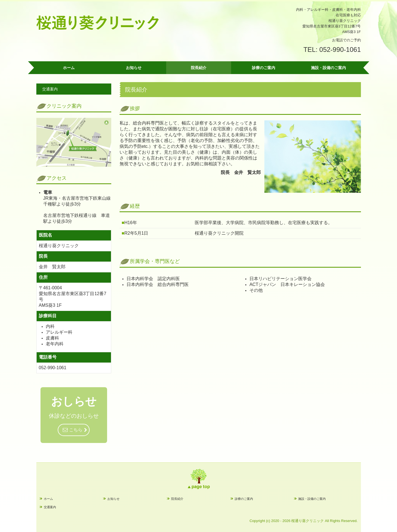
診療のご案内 (264, 68)
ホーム (69, 68)
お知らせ (134, 68)
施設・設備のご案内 (328, 68)
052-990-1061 (340, 50)
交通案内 (50, 89)
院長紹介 (199, 68)
